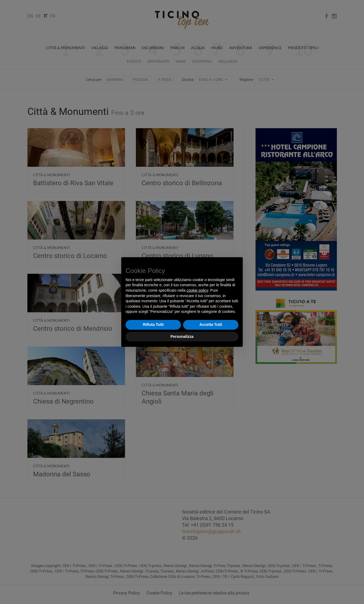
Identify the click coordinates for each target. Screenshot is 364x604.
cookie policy (197, 290)
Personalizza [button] (182, 336)
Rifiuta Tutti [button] (153, 325)
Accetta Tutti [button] (211, 325)
